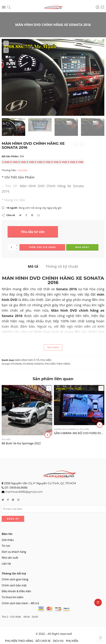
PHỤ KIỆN (46, 360)
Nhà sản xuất (10, 558)
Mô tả (33, 266)
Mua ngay (82, 247)
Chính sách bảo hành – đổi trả (20, 603)
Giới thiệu (8, 540)
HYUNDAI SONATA (33, 364)
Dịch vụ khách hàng (14, 552)
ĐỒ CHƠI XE (43, 641)
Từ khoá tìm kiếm (13, 597)
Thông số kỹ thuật (62, 266)
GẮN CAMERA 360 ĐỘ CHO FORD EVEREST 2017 (79, 433)
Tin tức (6, 546)
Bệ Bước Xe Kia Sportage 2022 (21, 443)
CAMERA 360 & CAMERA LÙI (67, 429)
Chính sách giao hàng (15, 579)
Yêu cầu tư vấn (33, 232)
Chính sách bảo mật (14, 585)
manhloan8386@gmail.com (24, 492)
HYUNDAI (16, 364)
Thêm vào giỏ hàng (42, 247)
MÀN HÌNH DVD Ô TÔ (27, 360)
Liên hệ (6, 564)
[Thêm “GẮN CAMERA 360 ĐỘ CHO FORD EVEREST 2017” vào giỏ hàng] (100, 425)
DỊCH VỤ (58, 641)
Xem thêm (53, 347)
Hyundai (23, 170)
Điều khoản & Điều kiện (16, 591)
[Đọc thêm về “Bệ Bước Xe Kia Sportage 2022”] (48, 435)
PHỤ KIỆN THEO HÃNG (58, 364)
